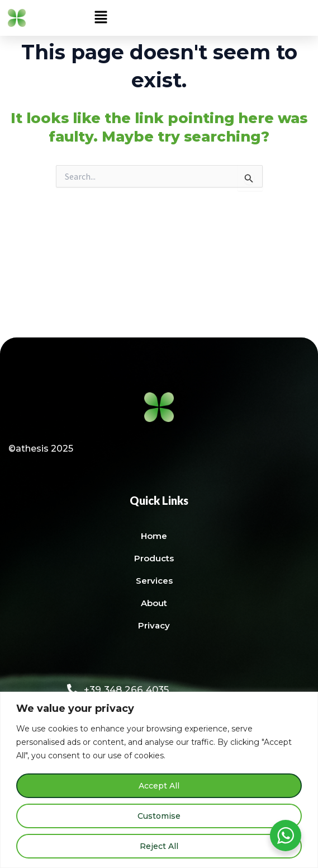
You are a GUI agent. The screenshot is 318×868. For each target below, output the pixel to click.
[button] (101, 18)
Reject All (159, 846)
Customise (159, 816)
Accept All (159, 786)
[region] (159, 780)
